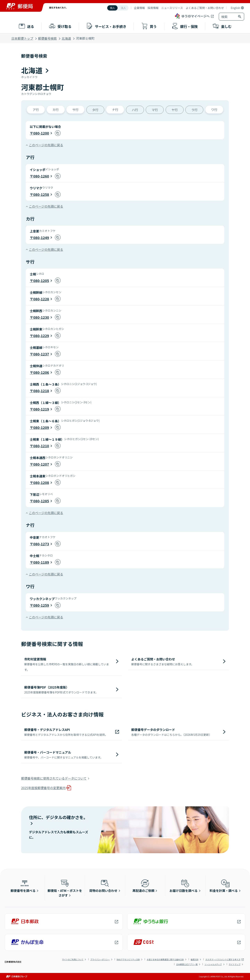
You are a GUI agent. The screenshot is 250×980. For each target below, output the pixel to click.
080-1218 (41, 391)
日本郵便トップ (22, 38)
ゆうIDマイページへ (192, 16)
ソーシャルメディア (213, 964)
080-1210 (41, 446)
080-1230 (41, 317)
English (235, 8)
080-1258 (41, 194)
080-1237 (41, 354)
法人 (123, 8)
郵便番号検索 (47, 38)
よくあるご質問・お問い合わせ (205, 8)
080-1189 (41, 562)
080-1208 (41, 482)
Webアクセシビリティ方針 (128, 959)
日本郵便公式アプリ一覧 (187, 964)
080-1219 (41, 409)
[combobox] (228, 17)
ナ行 (115, 110)
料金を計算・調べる (224, 886)
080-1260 (41, 176)
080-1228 (41, 299)
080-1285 (41, 501)
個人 (112, 8)
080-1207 (41, 464)
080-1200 (41, 133)
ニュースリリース (172, 8)
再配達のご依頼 (143, 886)
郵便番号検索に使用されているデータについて (54, 778)
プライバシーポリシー (100, 959)
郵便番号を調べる (23, 886)
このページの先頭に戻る (46, 145)
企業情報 (139, 8)
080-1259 (41, 605)
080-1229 (41, 336)
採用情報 (153, 8)
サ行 (75, 110)
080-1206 (41, 372)
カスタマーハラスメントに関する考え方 (223, 959)
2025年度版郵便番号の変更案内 (43, 788)
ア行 (36, 110)
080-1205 (41, 281)
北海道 (66, 38)
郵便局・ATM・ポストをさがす (65, 888)
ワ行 (214, 110)
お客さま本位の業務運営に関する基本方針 (165, 959)
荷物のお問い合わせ (103, 886)
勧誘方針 (195, 959)
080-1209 (41, 427)
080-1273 (41, 544)
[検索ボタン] (240, 17)
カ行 (56, 110)
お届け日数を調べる (184, 886)
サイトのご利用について (73, 959)
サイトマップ (235, 964)
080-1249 (41, 238)
